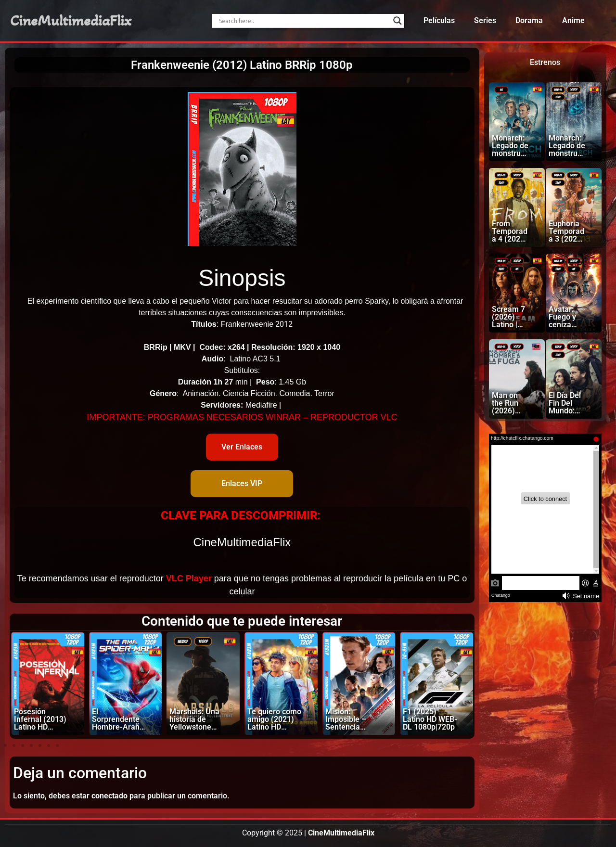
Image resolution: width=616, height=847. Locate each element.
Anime (573, 20)
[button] (5, 745)
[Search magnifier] (398, 21)
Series (485, 20)
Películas (439, 20)
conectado (109, 796)
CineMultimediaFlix (71, 21)
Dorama (529, 20)
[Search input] (303, 21)
